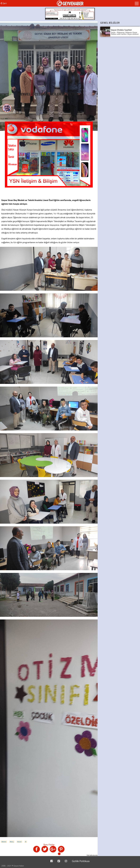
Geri (4, 3)
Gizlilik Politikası (81, 861)
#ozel (19, 842)
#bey (12, 842)
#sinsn (4, 842)
